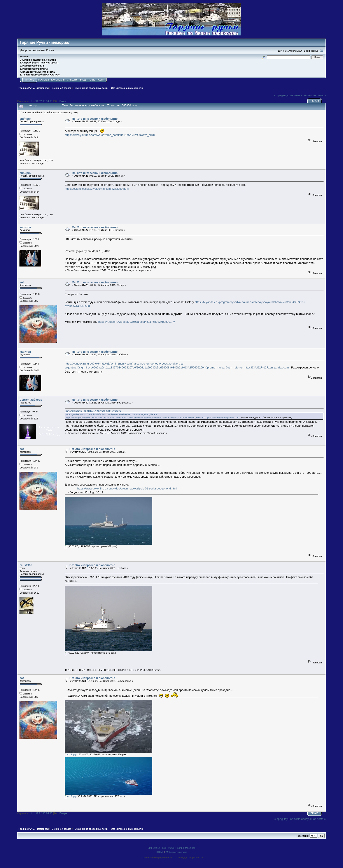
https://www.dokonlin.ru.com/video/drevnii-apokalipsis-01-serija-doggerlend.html (127, 488)
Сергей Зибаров (31, 400)
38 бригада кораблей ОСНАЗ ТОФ (41, 75)
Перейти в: (302, 836)
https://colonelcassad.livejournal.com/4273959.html (97, 189)
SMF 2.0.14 (154, 848)
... (34, 101)
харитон (25, 227)
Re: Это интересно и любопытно (95, 119)
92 (40, 101)
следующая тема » (314, 95)
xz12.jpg (70, 796)
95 (51, 101)
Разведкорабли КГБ (33, 66)
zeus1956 (26, 565)
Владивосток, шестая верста (38, 72)
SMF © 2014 (169, 848)
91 (37, 101)
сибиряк (25, 119)
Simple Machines (186, 848)
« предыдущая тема (287, 95)
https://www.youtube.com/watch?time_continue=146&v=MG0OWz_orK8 (110, 135)
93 (44, 101)
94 (47, 101)
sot (22, 282)
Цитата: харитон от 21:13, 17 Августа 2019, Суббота (93, 411)
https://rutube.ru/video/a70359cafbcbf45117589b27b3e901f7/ (136, 322)
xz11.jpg (70, 754)
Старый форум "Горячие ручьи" (40, 63)
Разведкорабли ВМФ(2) (35, 69)
